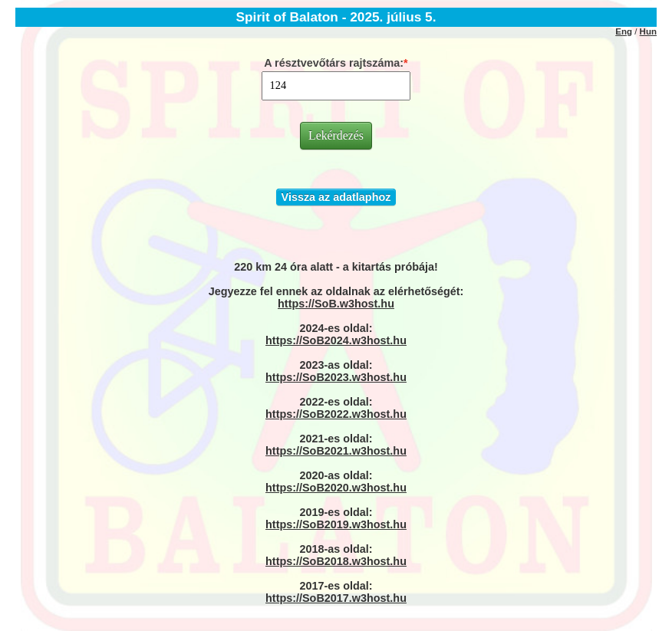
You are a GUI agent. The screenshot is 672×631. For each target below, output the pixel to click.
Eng (624, 31)
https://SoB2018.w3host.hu (336, 561)
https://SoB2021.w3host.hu (336, 451)
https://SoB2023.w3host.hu (336, 377)
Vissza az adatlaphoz (336, 197)
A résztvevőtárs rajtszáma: (334, 63)
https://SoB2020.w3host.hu (336, 488)
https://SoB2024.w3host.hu (336, 340)
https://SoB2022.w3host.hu (336, 414)
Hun (648, 31)
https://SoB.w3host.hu (336, 304)
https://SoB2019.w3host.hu (336, 524)
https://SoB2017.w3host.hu (336, 598)
